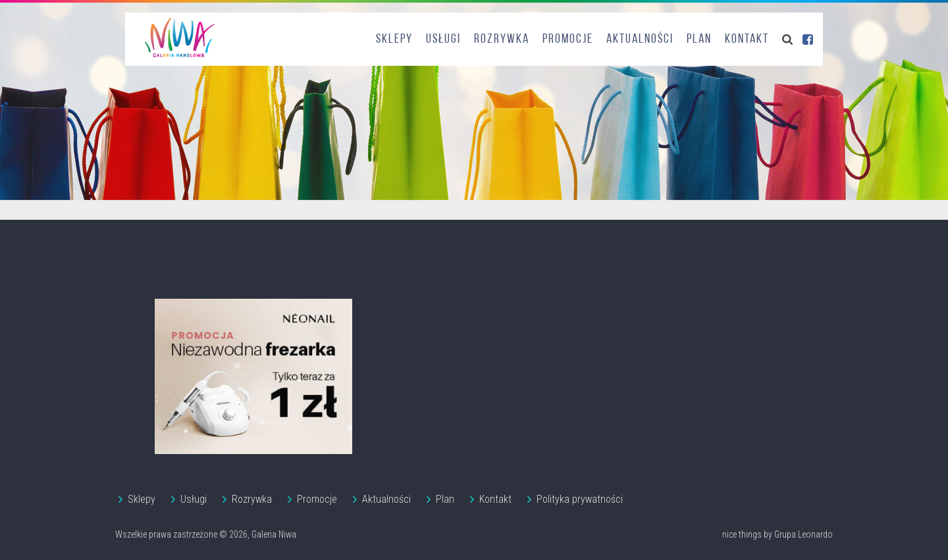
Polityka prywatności (580, 499)
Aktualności (640, 39)
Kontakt (747, 39)
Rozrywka (502, 39)
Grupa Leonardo (803, 534)
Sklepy (394, 39)
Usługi (443, 39)
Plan (699, 39)
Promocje (568, 39)
